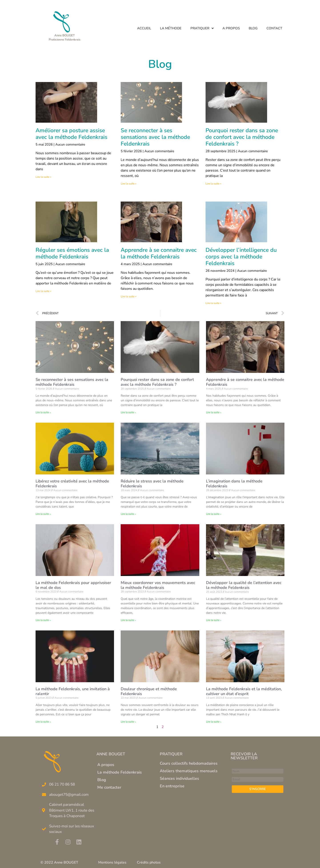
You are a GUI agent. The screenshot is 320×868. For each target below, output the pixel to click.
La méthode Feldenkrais (120, 772)
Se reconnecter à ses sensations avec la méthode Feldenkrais (155, 137)
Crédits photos (149, 862)
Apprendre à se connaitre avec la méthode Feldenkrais (159, 253)
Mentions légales (112, 862)
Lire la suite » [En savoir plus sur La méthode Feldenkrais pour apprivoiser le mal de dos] (43, 620)
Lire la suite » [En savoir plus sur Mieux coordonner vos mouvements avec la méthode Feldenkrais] (128, 620)
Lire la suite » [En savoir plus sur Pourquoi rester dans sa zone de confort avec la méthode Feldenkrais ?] (213, 184)
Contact (274, 28)
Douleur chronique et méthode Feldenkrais (149, 691)
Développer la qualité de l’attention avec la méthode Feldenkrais (244, 585)
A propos (231, 28)
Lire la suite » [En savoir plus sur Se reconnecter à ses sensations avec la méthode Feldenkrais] (128, 184)
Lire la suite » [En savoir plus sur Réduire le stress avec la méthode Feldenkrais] (128, 514)
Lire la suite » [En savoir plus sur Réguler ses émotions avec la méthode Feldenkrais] (43, 291)
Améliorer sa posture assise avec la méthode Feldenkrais (71, 134)
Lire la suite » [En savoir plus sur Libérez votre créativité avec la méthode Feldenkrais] (43, 514)
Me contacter (109, 787)
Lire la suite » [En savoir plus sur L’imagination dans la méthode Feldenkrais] (214, 514)
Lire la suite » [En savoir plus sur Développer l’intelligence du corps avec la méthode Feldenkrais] (213, 303)
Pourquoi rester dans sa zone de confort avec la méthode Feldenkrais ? (242, 137)
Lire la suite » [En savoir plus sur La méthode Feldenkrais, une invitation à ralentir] (43, 722)
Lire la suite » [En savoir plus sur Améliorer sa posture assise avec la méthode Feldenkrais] (43, 177)
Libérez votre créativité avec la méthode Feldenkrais (72, 484)
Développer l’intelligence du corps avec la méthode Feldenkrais (241, 257)
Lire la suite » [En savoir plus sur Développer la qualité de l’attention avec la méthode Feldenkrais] (214, 620)
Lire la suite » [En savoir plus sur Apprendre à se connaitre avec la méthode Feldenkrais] (128, 296)
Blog (253, 28)
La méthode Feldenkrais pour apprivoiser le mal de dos (73, 585)
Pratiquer (202, 28)
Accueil (144, 28)
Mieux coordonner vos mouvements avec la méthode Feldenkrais (158, 585)
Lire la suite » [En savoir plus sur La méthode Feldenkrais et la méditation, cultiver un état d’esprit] (214, 722)
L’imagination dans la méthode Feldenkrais (234, 484)
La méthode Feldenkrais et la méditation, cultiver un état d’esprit (244, 691)
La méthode (171, 28)
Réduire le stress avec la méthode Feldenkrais (152, 484)
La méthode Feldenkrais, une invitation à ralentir (73, 691)
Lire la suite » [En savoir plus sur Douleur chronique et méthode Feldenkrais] (128, 722)
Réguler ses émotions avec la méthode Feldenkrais (72, 253)
